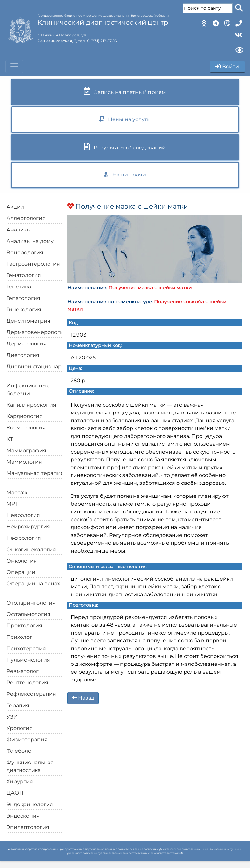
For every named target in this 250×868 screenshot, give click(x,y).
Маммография (26, 450)
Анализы (19, 230)
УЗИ (12, 717)
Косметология (26, 428)
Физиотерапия (27, 740)
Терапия (18, 705)
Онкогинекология (31, 549)
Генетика (19, 287)
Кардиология (25, 416)
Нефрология (24, 538)
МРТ (12, 504)
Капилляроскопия (31, 405)
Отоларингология (31, 603)
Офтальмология (28, 614)
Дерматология (27, 344)
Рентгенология (27, 683)
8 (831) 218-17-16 (102, 41)
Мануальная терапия (35, 473)
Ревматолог (23, 671)
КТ (10, 439)
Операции (21, 572)
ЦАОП (15, 793)
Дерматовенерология (37, 332)
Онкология (22, 561)
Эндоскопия (23, 816)
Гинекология (24, 309)
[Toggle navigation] (14, 66)
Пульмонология (28, 660)
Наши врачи (125, 175)
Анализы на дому (30, 241)
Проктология (24, 626)
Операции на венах (33, 584)
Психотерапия (26, 648)
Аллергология (26, 218)
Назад (83, 698)
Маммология (24, 462)
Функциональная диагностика (30, 766)
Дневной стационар (34, 366)
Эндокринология (30, 804)
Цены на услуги (125, 119)
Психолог (19, 637)
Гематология (24, 275)
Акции (15, 207)
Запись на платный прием (125, 91)
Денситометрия (28, 321)
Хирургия (20, 782)
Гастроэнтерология (33, 264)
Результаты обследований (125, 147)
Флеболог (20, 751)
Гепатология (23, 298)
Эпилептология (28, 827)
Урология (20, 728)
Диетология (23, 355)
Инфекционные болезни (28, 390)
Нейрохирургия (28, 527)
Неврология (23, 515)
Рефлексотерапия (31, 694)
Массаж (17, 492)
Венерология (25, 252)
